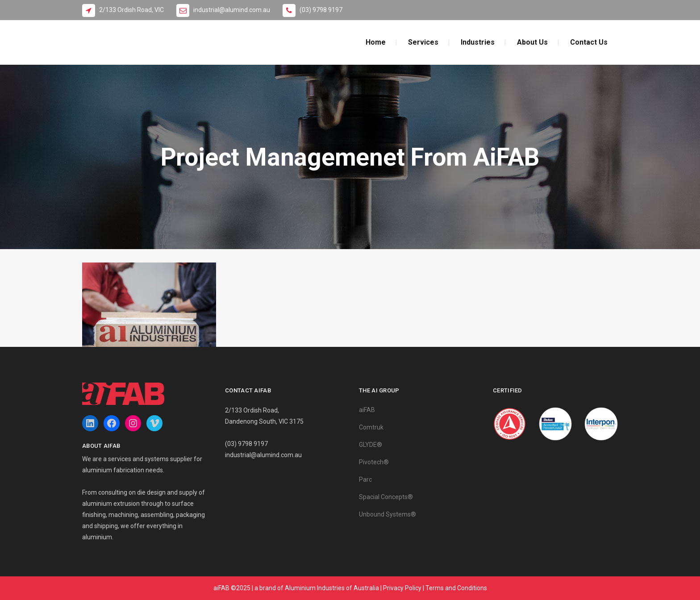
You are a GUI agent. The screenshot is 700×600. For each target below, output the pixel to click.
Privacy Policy (402, 588)
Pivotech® (374, 462)
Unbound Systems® (387, 514)
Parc (365, 479)
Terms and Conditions (456, 588)
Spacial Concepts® (386, 497)
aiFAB (367, 410)
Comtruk (371, 427)
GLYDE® (371, 445)
